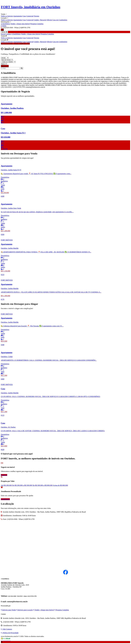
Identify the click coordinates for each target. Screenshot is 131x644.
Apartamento (18, 16)
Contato (4, 26)
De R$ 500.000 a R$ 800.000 (43, 485)
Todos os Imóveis (7, 16)
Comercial (30, 16)
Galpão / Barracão (40, 20)
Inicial (3, 34)
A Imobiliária (5, 24)
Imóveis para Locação (24, 610)
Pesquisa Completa (37, 24)
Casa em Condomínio (60, 20)
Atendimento (5, 499)
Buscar (5, 66)
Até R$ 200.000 (6, 485)
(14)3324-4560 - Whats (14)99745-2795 (15, 44)
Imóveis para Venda (8, 610)
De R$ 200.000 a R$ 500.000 (22, 485)
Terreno (37, 16)
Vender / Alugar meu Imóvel (20, 24)
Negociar (4, 475)
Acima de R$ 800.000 (60, 485)
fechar (4, 32)
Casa (24, 16)
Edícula (49, 20)
